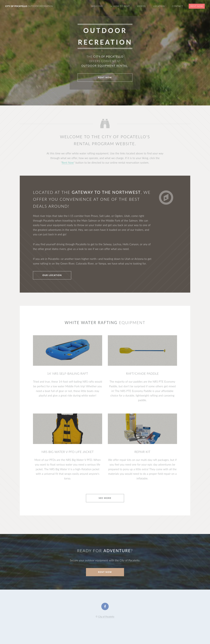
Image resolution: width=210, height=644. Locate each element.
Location (159, 6)
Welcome (97, 6)
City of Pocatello (29, 6)
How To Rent (122, 6)
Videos (142, 6)
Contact (178, 6)
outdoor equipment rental (105, 66)
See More (105, 498)
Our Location (52, 275)
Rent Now (197, 6)
